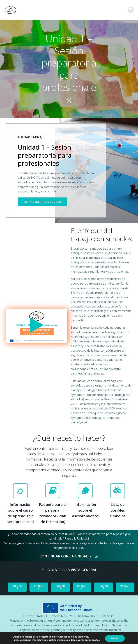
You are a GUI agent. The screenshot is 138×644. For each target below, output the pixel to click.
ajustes (96, 640)
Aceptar (115, 638)
